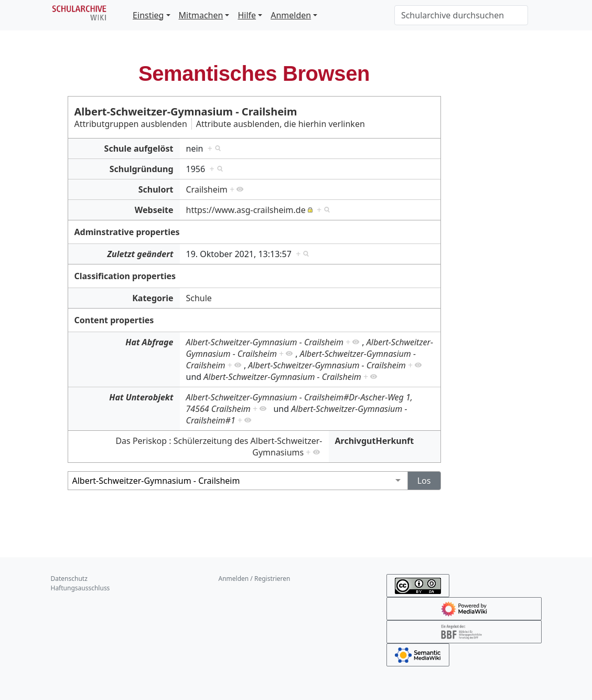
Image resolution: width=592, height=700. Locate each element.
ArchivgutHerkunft (375, 441)
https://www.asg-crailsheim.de (246, 210)
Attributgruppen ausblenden (131, 124)
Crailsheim (207, 189)
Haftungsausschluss (80, 588)
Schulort (156, 189)
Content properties (114, 320)
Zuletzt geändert (140, 254)
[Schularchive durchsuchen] (461, 15)
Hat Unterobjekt (141, 397)
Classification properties (125, 276)
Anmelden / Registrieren (255, 579)
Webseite (154, 210)
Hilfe (247, 15)
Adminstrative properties (127, 232)
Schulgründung (142, 169)
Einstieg (148, 15)
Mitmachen (201, 15)
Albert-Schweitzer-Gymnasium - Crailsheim (186, 112)
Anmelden (291, 15)
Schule (199, 298)
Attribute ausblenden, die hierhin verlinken (281, 124)
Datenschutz (69, 579)
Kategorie (153, 298)
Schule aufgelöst (139, 149)
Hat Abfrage (149, 342)
